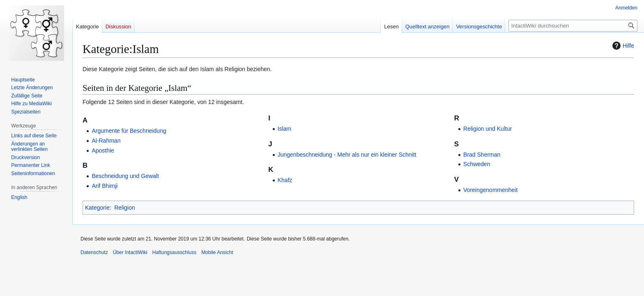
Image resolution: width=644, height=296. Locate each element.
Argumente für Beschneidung (129, 131)
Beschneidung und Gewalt (125, 176)
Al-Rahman (106, 141)
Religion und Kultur (488, 129)
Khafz (285, 180)
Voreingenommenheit (490, 190)
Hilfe (622, 46)
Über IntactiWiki (130, 252)
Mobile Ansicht (217, 252)
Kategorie (97, 208)
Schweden (477, 164)
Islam (284, 129)
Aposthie (103, 150)
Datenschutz (94, 252)
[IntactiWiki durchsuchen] (573, 26)
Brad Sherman (482, 155)
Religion (125, 208)
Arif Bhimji (105, 186)
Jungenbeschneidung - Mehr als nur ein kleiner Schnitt (347, 155)
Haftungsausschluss (174, 252)
